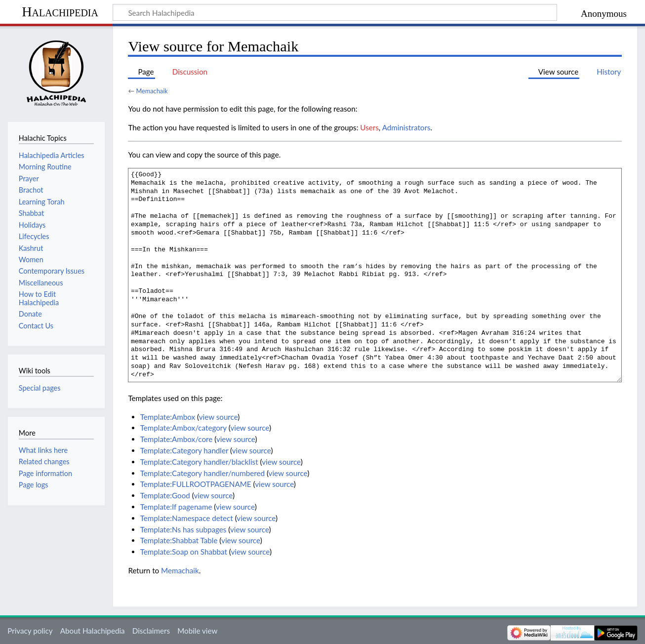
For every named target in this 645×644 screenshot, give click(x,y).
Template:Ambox (168, 417)
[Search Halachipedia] (335, 12)
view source (219, 417)
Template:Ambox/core (177, 439)
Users (369, 127)
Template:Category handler (184, 450)
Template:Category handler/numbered (202, 473)
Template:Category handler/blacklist (199, 462)
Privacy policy (30, 631)
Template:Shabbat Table (179, 540)
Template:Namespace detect (187, 518)
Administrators (406, 127)
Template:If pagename (176, 507)
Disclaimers (151, 631)
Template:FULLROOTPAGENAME (196, 484)
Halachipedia (60, 12)
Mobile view (197, 631)
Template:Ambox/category (183, 428)
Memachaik (152, 91)
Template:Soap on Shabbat (184, 552)
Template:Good (165, 495)
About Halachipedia (93, 631)
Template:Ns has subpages (183, 529)
